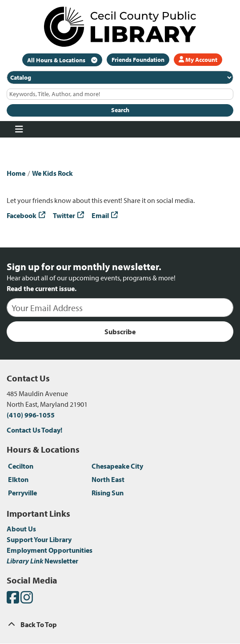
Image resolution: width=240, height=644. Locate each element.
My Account (198, 60)
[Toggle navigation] (19, 130)
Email (100, 215)
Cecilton (21, 466)
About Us (21, 529)
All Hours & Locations (57, 60)
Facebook (22, 215)
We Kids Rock (52, 173)
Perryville (22, 493)
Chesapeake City (117, 466)
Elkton (18, 479)
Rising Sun (108, 493)
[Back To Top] (120, 624)
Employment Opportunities (50, 550)
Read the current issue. (42, 288)
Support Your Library (39, 539)
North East (108, 479)
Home (16, 173)
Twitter (64, 215)
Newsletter (42, 561)
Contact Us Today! (34, 430)
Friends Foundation (138, 60)
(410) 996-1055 (31, 415)
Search (120, 110)
